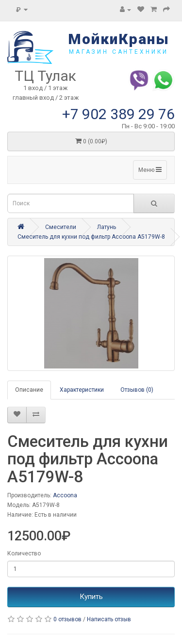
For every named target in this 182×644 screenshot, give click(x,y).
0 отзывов (67, 619)
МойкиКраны (119, 39)
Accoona (65, 495)
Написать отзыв (109, 619)
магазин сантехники (119, 52)
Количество (24, 553)
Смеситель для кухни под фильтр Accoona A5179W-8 (91, 237)
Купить (91, 597)
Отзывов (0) (137, 390)
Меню (150, 170)
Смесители (61, 227)
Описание (29, 390)
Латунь (107, 227)
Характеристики (82, 390)
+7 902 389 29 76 (118, 114)
